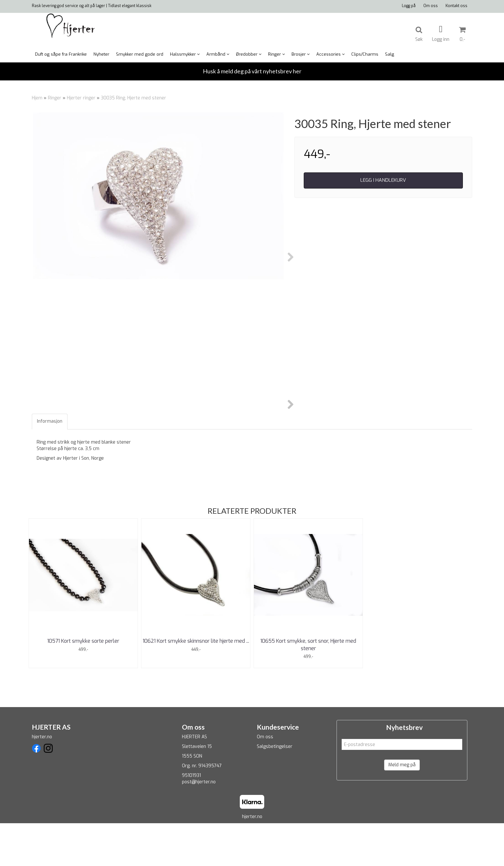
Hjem (37, 98)
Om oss (431, 6)
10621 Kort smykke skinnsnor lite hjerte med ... (196, 684)
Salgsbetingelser (275, 790)
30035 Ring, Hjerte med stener (134, 98)
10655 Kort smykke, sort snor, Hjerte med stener (308, 688)
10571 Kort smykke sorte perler (83, 684)
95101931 (191, 819)
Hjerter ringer (81, 98)
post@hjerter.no (199, 825)
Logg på (409, 6)
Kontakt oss (456, 6)
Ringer (55, 98)
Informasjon (50, 464)
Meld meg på (402, 808)
